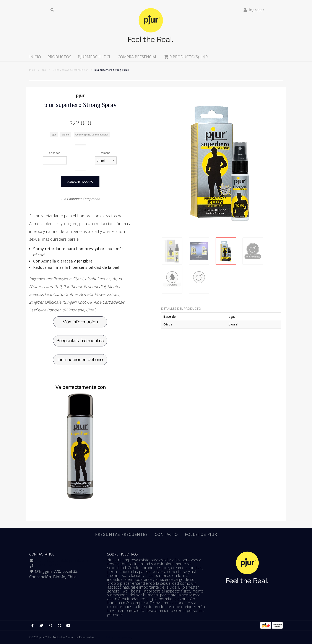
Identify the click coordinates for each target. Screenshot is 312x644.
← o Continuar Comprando (80, 199)
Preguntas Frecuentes (121, 534)
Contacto (166, 534)
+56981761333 (48, 566)
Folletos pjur (201, 534)
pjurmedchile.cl (94, 57)
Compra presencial (137, 57)
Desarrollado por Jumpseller (113, 637)
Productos (59, 57)
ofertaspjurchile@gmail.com (61, 560)
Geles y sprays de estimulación (70, 70)
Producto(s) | (186, 57)
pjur (44, 70)
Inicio (35, 57)
